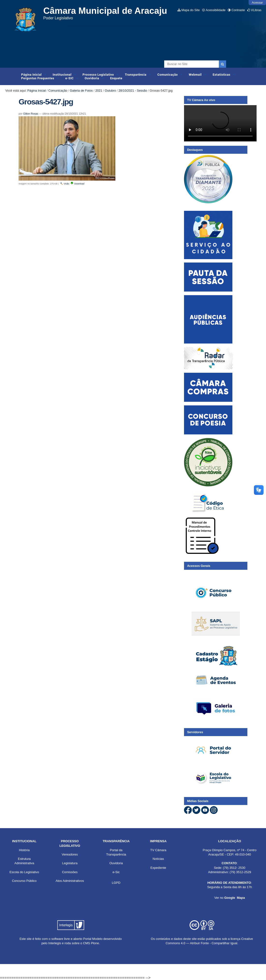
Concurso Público (24, 881)
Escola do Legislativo (24, 872)
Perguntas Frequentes (38, 78)
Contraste (238, 10)
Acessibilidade (216, 10)
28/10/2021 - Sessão (133, 91)
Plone (95, 943)
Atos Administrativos (70, 881)
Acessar (257, 3)
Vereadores (70, 854)
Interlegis (55, 943)
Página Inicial (32, 75)
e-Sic (116, 872)
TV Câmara (158, 850)
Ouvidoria (92, 78)
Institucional (62, 75)
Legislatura (70, 863)
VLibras (256, 10)
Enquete (116, 78)
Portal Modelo (93, 939)
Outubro (110, 91)
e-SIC (69, 78)
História (24, 850)
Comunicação (168, 75)
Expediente (158, 868)
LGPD (116, 883)
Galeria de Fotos (81, 91)
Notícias (158, 859)
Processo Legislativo (98, 75)
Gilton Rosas (31, 114)
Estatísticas (222, 75)
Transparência (136, 75)
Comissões (70, 872)
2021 (99, 91)
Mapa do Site (190, 10)
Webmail (195, 75)
